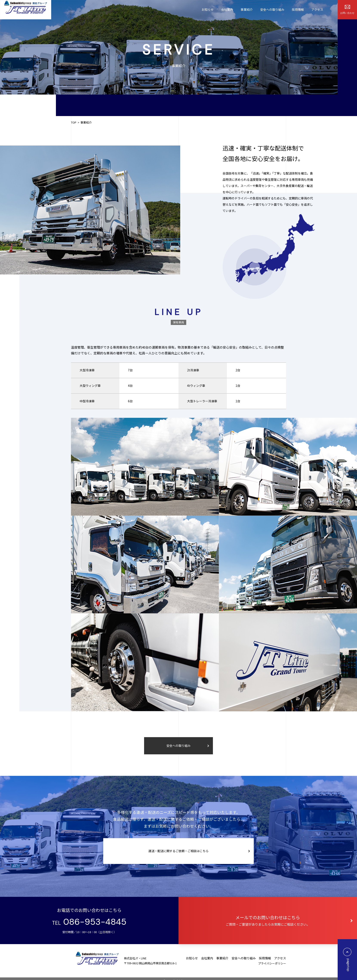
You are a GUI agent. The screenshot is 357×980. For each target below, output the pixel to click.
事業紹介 (247, 9)
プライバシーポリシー (272, 963)
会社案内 (227, 9)
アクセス (317, 9)
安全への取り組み (272, 9)
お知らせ (208, 9)
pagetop (348, 960)
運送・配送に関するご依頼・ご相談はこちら (178, 851)
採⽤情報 (298, 9)
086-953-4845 (94, 922)
